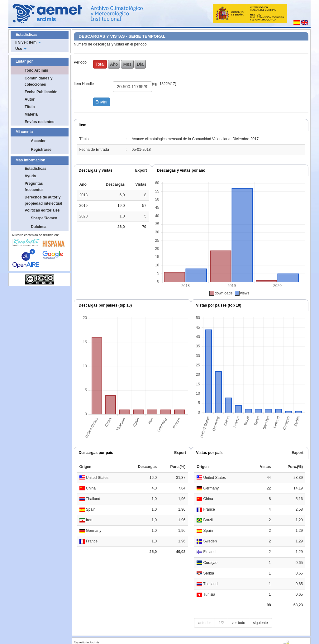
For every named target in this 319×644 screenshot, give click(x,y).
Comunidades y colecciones (38, 81)
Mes (127, 64)
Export (141, 170)
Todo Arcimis (36, 70)
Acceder (38, 141)
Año (114, 64)
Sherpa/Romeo (44, 218)
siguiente (260, 623)
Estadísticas (36, 169)
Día (140, 64)
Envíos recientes (39, 122)
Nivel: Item (28, 42)
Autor (30, 99)
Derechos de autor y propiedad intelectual (43, 200)
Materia (31, 114)
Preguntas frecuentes (34, 187)
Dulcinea (39, 227)
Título (30, 107)
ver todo (238, 623)
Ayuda (30, 176)
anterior (205, 623)
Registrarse (41, 150)
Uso (21, 49)
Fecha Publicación (41, 92)
